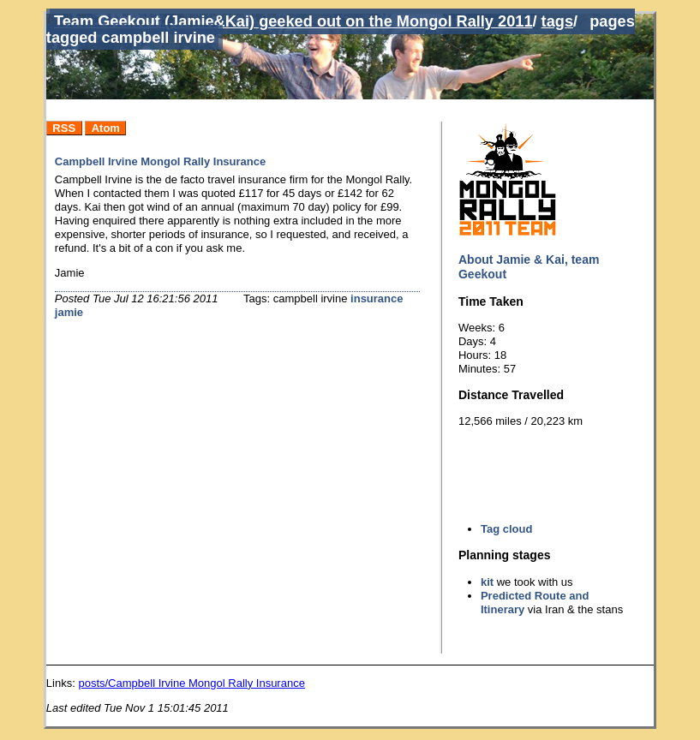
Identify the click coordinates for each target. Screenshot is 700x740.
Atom (106, 128)
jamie (69, 312)
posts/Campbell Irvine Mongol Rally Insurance (191, 683)
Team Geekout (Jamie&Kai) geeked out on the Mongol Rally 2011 (293, 21)
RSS (64, 128)
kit (487, 582)
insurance (377, 298)
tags (557, 21)
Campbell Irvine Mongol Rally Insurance (160, 161)
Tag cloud (506, 529)
